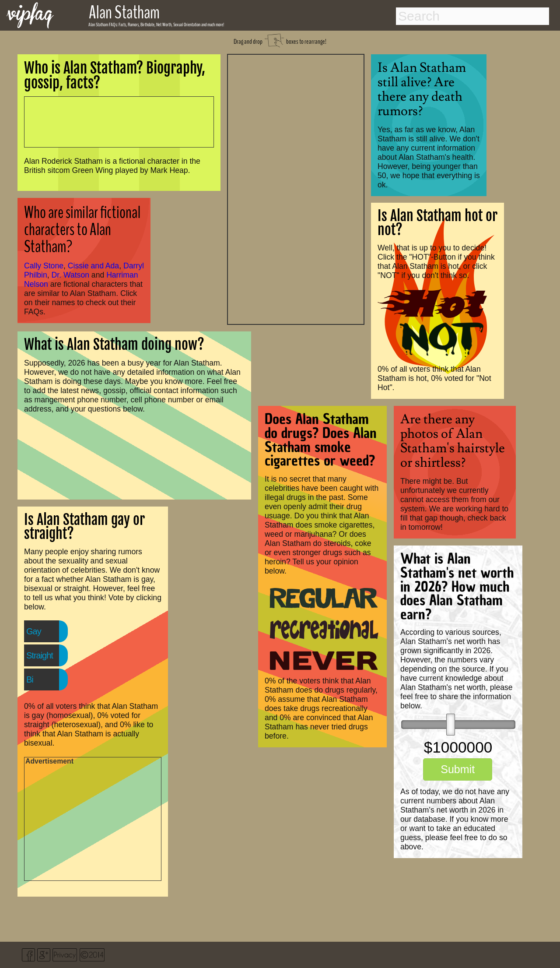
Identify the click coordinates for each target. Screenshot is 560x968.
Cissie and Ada (93, 266)
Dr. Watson (70, 275)
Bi (30, 679)
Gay (34, 631)
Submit (458, 769)
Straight (40, 655)
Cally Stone (44, 266)
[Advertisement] (296, 188)
